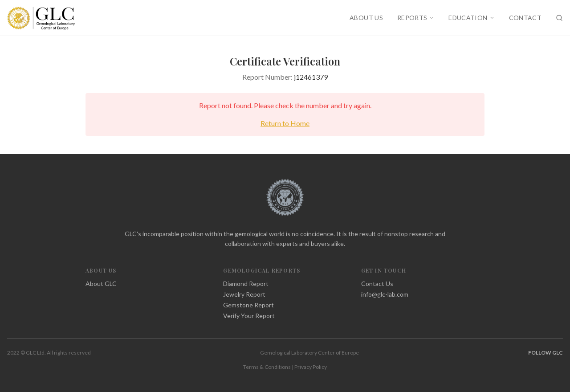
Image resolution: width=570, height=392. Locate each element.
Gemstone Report (248, 305)
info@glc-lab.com (385, 294)
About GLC (101, 284)
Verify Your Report (249, 316)
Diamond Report (246, 284)
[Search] (559, 18)
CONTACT (525, 18)
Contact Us (377, 284)
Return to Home (285, 123)
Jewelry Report (244, 294)
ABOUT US (366, 18)
